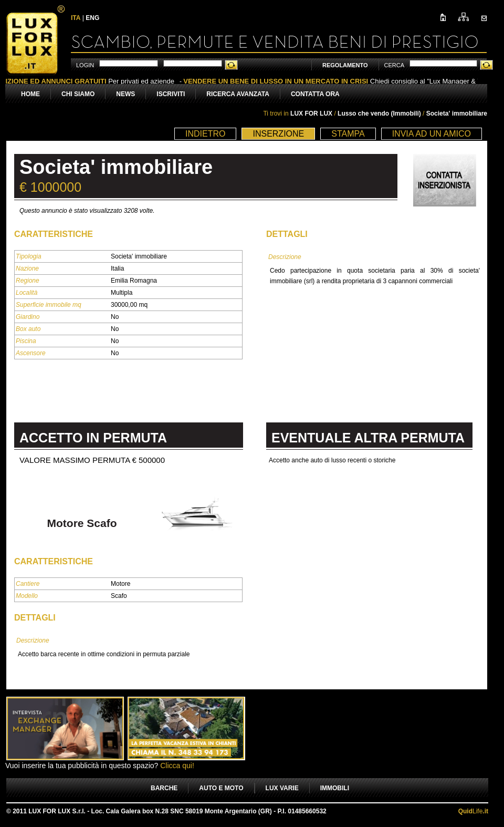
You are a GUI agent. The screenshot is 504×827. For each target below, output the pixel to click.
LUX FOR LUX (311, 113)
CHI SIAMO (78, 94)
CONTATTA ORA (315, 94)
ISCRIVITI (171, 94)
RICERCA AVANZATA (238, 94)
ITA (76, 18)
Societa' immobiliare (457, 113)
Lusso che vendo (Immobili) (380, 113)
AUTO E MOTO (221, 788)
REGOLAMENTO (345, 65)
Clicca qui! (177, 766)
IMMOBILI (335, 788)
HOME (30, 94)
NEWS (125, 94)
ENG (92, 18)
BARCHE (164, 788)
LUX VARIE (282, 788)
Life (473, 811)
